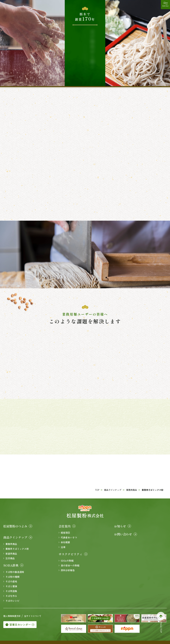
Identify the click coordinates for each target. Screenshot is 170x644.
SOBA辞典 (13, 565)
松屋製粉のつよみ (18, 526)
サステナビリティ (73, 554)
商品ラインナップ (18, 537)
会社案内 (67, 526)
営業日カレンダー (20, 625)
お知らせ (123, 526)
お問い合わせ (126, 534)
